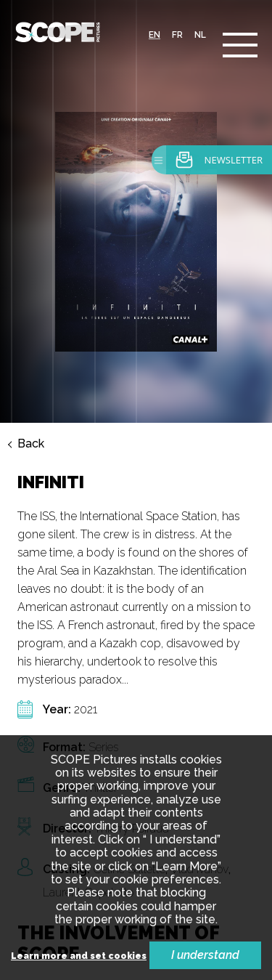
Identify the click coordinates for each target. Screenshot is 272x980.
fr (177, 35)
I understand (205, 955)
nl (200, 35)
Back (31, 444)
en (154, 35)
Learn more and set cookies (79, 956)
